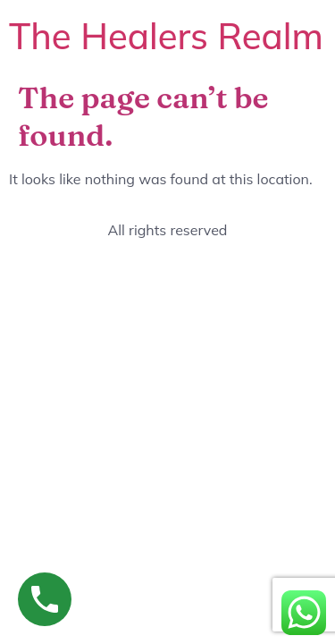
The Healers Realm (166, 36)
